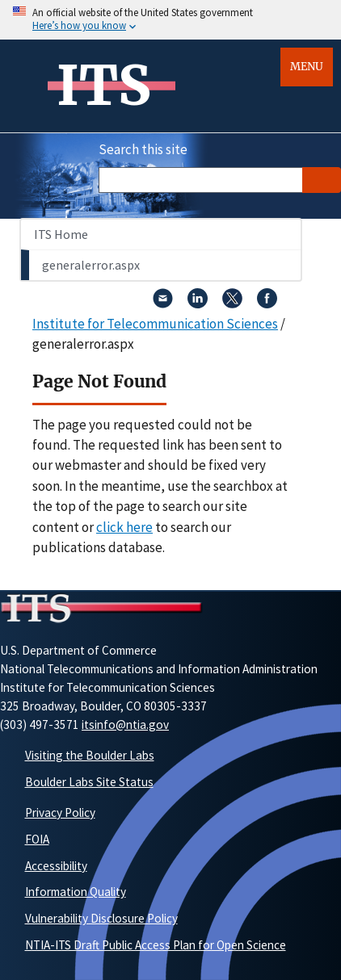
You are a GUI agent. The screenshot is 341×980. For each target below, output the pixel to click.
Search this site (143, 149)
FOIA (37, 839)
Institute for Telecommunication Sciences (155, 324)
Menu (307, 67)
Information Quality (76, 892)
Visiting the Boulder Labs (90, 755)
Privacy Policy (60, 812)
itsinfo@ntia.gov (125, 725)
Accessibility (56, 866)
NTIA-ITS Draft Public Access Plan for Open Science (156, 945)
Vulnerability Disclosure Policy (101, 918)
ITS (104, 86)
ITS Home (61, 234)
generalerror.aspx (91, 265)
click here (124, 527)
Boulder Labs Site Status (89, 782)
